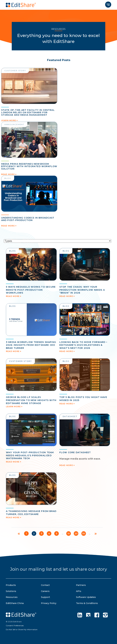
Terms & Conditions (87, 603)
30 (84, 534)
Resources (12, 597)
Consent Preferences (15, 626)
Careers (45, 591)
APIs (79, 591)
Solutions (11, 591)
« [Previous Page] (19, 533)
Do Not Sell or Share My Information (22, 629)
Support (45, 597)
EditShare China (15, 603)
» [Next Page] (96, 533)
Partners (81, 585)
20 (76, 534)
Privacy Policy (49, 603)
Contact (45, 585)
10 (69, 534)
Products (11, 585)
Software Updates (86, 597)
